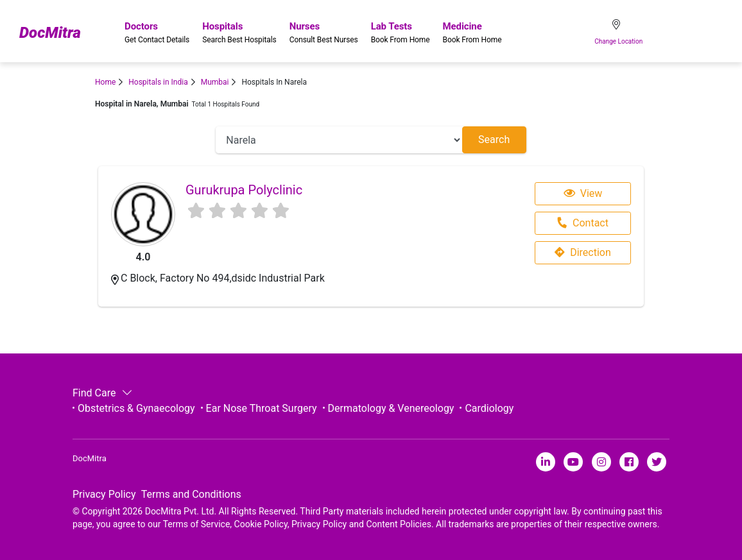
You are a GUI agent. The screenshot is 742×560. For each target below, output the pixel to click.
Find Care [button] (101, 393)
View (583, 193)
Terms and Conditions (191, 494)
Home (105, 82)
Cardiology (489, 408)
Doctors (157, 32)
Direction (583, 252)
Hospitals (239, 32)
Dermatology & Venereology (391, 408)
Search (494, 140)
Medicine (472, 32)
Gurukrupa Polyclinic (244, 190)
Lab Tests (401, 32)
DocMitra (50, 33)
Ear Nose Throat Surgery (262, 408)
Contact (582, 223)
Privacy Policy (104, 494)
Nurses (324, 32)
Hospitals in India (158, 82)
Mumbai (215, 82)
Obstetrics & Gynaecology (136, 408)
